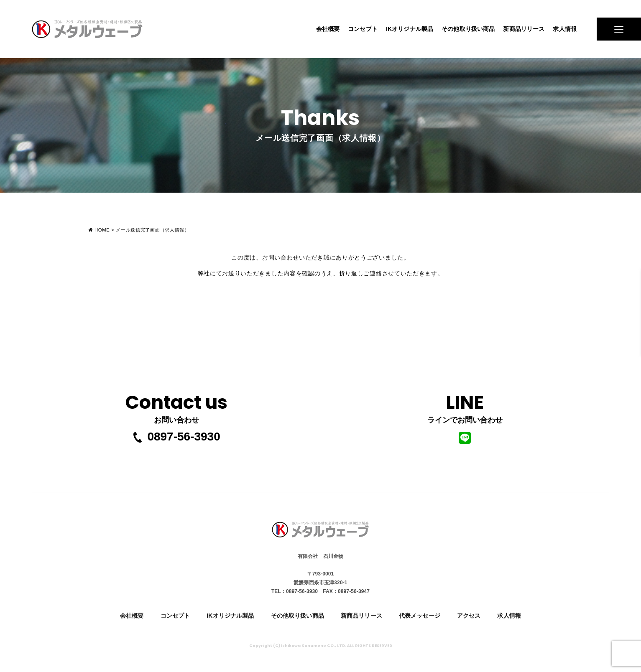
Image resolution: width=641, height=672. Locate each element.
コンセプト (363, 29)
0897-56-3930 (176, 437)
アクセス (469, 616)
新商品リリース (524, 29)
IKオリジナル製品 (410, 29)
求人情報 (565, 29)
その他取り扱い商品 (468, 29)
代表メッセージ (420, 616)
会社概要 (328, 29)
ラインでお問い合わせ (465, 416)
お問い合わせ (176, 406)
